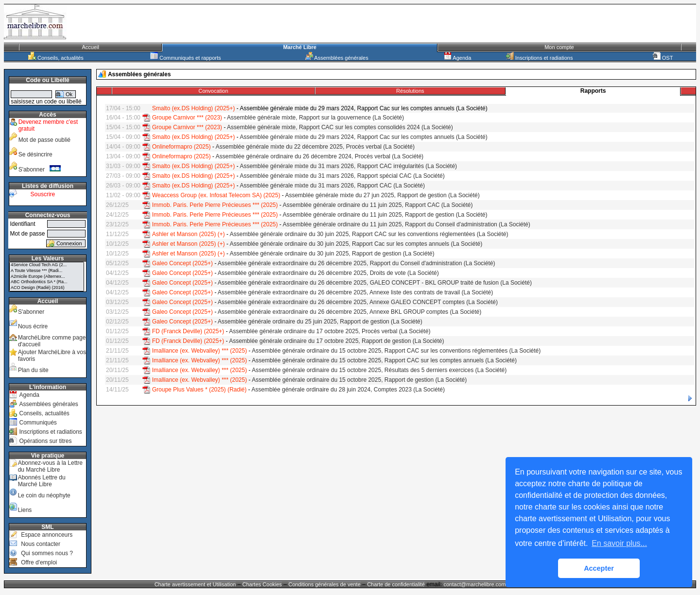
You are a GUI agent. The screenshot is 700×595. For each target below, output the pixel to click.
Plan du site (33, 370)
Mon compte (559, 47)
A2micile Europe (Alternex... (47, 277)
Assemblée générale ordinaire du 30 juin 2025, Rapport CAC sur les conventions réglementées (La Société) (369, 234)
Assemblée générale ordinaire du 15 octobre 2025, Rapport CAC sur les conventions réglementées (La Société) (396, 351)
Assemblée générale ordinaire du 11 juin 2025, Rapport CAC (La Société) (378, 205)
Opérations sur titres (45, 441)
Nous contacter (41, 544)
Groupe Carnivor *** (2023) (187, 118)
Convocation (213, 91)
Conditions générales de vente (324, 584)
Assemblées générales (337, 58)
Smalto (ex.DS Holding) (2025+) (193, 108)
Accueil (90, 47)
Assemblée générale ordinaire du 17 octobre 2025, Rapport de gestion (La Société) (336, 341)
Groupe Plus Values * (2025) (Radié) (200, 390)
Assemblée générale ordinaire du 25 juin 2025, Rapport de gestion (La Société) (320, 322)
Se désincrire (35, 154)
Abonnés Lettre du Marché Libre (42, 481)
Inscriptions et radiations (540, 58)
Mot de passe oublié (44, 140)
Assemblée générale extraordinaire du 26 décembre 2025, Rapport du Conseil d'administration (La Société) (357, 263)
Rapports (593, 91)
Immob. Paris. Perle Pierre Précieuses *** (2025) (215, 205)
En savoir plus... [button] (619, 543)
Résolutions (410, 91)
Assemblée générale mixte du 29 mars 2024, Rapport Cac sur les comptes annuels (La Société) (364, 137)
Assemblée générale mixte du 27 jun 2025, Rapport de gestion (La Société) (382, 195)
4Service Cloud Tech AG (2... (47, 265)
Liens (25, 510)
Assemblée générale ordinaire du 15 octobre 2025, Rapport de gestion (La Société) (359, 380)
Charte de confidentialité (396, 584)
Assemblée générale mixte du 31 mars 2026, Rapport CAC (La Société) (332, 186)
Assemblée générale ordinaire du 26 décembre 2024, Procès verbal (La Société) (319, 156)
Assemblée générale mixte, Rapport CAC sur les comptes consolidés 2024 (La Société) (340, 127)
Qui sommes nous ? (47, 553)
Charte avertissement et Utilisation (195, 584)
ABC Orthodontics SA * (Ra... (47, 282)
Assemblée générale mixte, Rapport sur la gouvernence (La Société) (315, 118)
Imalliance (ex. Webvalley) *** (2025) (200, 351)
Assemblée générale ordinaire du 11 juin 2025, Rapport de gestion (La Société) (385, 215)
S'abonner (40, 170)
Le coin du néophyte (44, 495)
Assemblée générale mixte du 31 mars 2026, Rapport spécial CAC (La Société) (342, 176)
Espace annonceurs (47, 535)
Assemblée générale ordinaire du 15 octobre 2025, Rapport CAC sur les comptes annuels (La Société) (384, 360)
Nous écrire (33, 326)
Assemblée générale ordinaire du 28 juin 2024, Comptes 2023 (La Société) (348, 390)
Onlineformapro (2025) (182, 147)
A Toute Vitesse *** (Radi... (47, 271)
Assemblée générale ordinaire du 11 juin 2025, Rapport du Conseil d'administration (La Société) (407, 224)
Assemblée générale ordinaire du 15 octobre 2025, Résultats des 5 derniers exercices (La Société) (379, 370)
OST (663, 58)
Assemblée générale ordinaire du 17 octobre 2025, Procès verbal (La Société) (330, 331)
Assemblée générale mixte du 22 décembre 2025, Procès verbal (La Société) (315, 147)
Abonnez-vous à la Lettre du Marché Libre (50, 466)
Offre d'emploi (39, 562)
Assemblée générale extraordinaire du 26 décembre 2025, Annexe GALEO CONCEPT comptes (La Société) (358, 302)
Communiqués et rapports (186, 58)
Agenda (457, 58)
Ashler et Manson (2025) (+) (189, 234)
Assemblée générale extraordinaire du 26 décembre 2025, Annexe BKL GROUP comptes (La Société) (350, 312)
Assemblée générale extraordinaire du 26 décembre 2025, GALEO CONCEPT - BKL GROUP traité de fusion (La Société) (375, 283)
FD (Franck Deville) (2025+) (188, 331)
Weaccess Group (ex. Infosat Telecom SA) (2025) (216, 195)
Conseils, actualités (56, 58)
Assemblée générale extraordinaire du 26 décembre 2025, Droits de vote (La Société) (328, 273)
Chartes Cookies (262, 584)
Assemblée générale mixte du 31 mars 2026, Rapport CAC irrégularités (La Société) (348, 166)
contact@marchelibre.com (475, 584)
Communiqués (38, 423)
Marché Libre (299, 47)
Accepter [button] (599, 568)
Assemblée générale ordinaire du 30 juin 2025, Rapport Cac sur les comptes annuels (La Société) (356, 244)
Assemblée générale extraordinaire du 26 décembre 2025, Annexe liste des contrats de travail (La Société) (355, 292)
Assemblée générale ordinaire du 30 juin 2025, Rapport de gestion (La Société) (332, 254)
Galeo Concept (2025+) (183, 263)
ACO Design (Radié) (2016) (47, 288)
